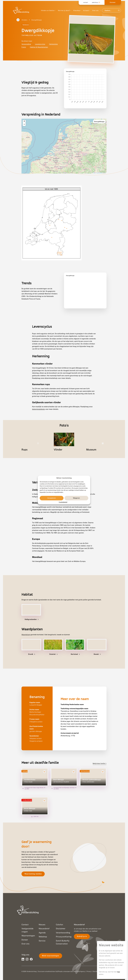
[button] (24, 116)
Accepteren (52, 498)
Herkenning (53, 44)
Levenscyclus (40, 44)
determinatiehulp (38, 404)
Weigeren (76, 498)
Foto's (24, 47)
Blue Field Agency (79, 967)
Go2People (59, 967)
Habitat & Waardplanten (39, 47)
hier (119, 64)
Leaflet (94, 168)
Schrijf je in (82, 931)
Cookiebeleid (63, 502)
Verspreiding (26, 44)
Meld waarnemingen (51, 951)
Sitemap (104, 967)
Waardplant (26, 630)
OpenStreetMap (99, 168)
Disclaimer (96, 967)
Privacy (89, 967)
